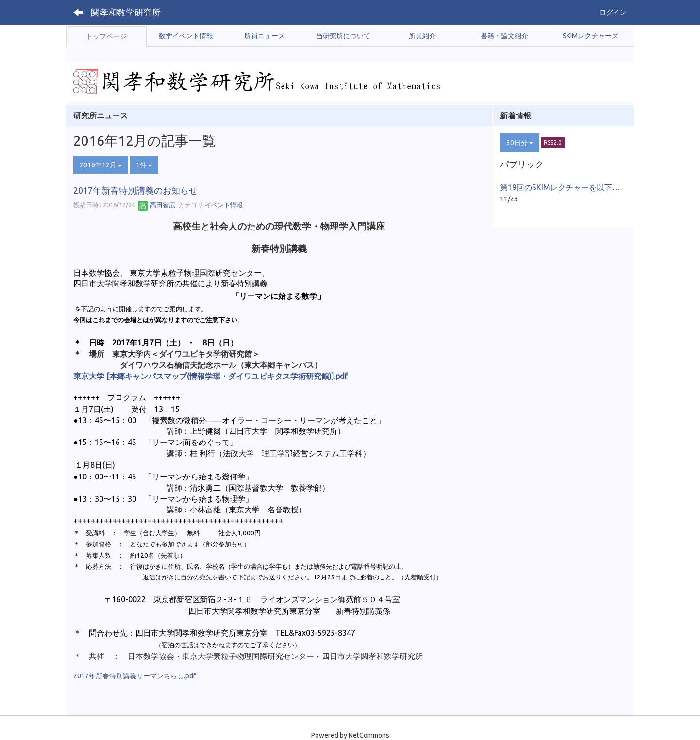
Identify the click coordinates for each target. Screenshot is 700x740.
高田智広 (157, 205)
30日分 (520, 143)
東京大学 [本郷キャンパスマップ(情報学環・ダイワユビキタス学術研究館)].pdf (210, 376)
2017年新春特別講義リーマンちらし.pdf (134, 676)
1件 (144, 165)
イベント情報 (224, 205)
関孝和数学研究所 (126, 12)
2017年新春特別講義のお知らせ (135, 190)
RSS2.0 (553, 142)
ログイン (613, 12)
